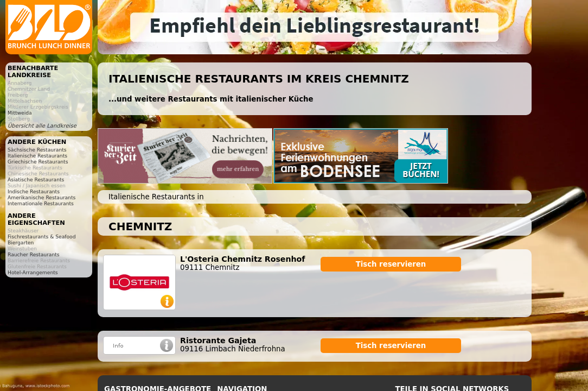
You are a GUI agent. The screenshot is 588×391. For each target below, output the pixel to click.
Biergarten (21, 242)
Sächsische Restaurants (37, 150)
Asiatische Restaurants (36, 179)
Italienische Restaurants (37, 156)
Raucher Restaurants (34, 254)
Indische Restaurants (34, 191)
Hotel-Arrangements (33, 272)
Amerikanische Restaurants (41, 197)
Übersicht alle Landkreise (42, 126)
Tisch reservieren (391, 264)
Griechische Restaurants (38, 162)
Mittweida (20, 113)
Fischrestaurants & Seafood (42, 237)
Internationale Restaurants (41, 203)
